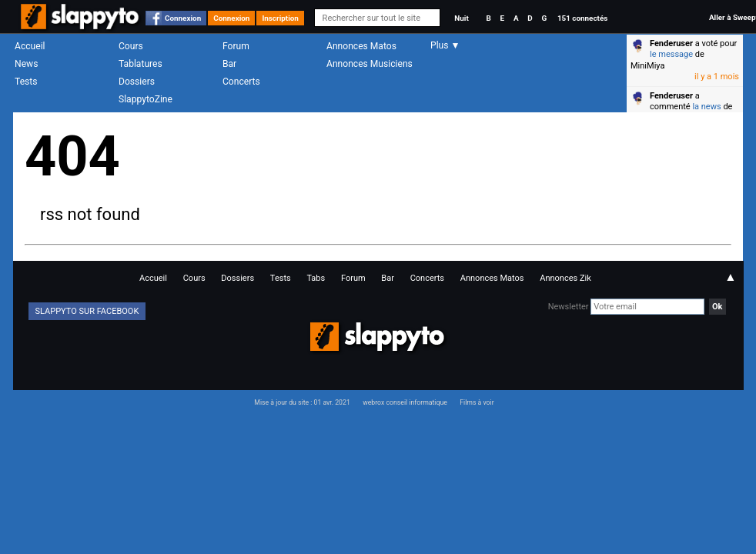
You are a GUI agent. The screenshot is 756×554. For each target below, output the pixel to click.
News (26, 64)
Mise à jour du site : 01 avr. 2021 (302, 402)
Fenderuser (671, 43)
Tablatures (140, 64)
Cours (131, 46)
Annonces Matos (361, 46)
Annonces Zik (565, 278)
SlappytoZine (146, 99)
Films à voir (477, 402)
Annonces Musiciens (370, 64)
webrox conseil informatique (405, 402)
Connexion (183, 18)
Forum (236, 46)
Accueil (30, 46)
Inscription (280, 18)
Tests (26, 82)
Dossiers (137, 82)
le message (671, 54)
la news (706, 107)
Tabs (316, 278)
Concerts (241, 82)
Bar (229, 64)
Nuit (461, 18)
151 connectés (582, 18)
